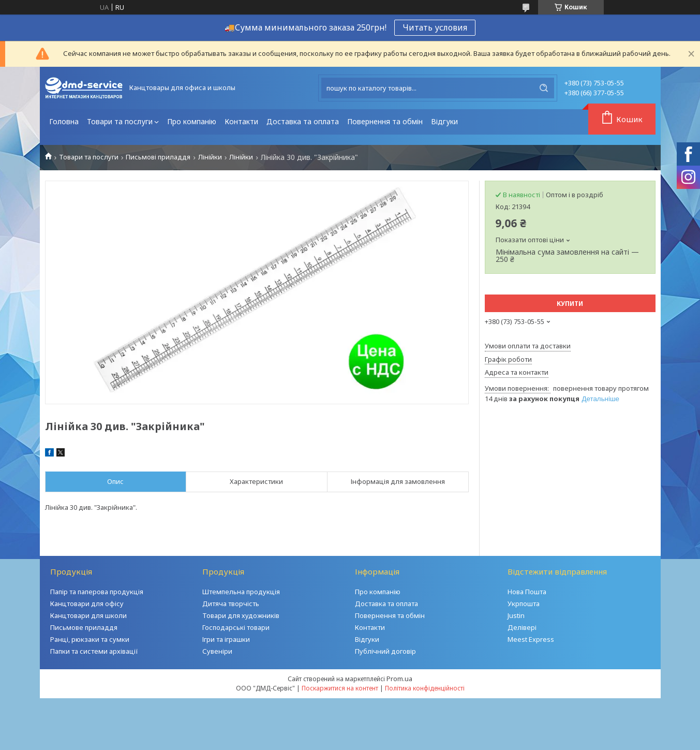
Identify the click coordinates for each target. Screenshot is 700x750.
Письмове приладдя (84, 627)
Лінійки (210, 157)
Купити (570, 304)
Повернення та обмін (385, 121)
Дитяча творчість (231, 604)
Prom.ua (399, 679)
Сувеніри (217, 651)
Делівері (522, 627)
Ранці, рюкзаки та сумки (90, 639)
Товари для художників (241, 615)
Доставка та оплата (303, 121)
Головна (64, 121)
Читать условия (435, 27)
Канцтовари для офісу (87, 604)
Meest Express (531, 639)
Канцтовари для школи (88, 615)
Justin (516, 615)
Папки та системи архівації (94, 651)
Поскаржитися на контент (340, 688)
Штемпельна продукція (241, 592)
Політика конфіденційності (425, 688)
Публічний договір (385, 651)
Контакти (241, 121)
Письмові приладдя (158, 157)
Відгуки (444, 121)
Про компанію (192, 121)
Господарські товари (236, 627)
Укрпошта (524, 604)
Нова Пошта (527, 592)
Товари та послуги (120, 121)
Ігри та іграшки (226, 639)
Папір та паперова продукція (97, 592)
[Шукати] (544, 88)
